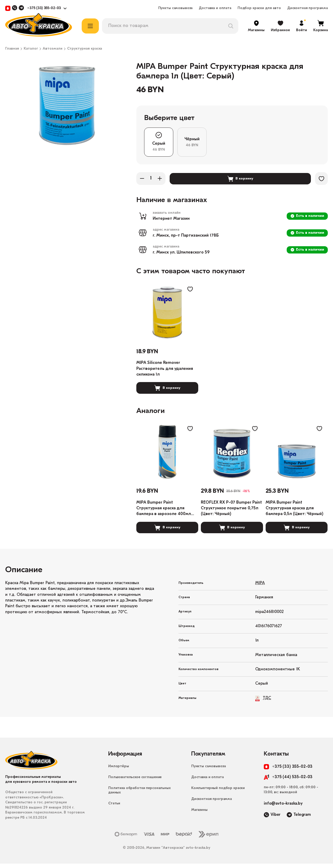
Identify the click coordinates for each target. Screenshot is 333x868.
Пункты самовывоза (175, 8)
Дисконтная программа (308, 8)
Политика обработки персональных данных (139, 795)
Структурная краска (85, 49)
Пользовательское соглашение (135, 782)
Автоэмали (53, 49)
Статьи (114, 808)
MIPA (260, 587)
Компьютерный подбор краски (218, 793)
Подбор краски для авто (259, 8)
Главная (12, 49)
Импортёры (119, 771)
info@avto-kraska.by (283, 808)
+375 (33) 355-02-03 (44, 8)
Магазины (199, 814)
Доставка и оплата (215, 8)
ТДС (263, 703)
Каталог (31, 49)
